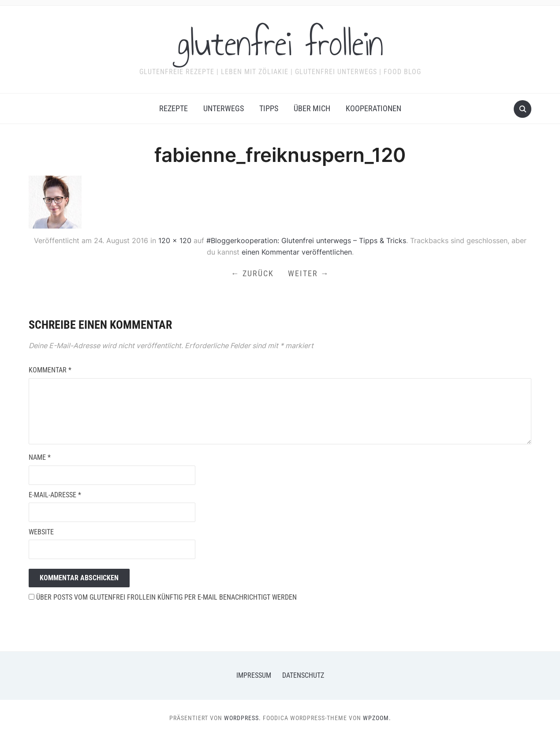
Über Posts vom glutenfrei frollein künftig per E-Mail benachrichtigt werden (163, 597)
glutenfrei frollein (280, 44)
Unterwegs (224, 108)
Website (41, 532)
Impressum (254, 675)
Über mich (312, 108)
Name (40, 457)
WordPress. (243, 718)
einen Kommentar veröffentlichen (297, 252)
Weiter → (309, 273)
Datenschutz (303, 675)
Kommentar (50, 370)
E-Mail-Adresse (55, 495)
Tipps (269, 108)
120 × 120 (175, 240)
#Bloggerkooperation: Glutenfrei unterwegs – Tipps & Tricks (306, 240)
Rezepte (174, 108)
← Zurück (252, 273)
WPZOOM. (377, 718)
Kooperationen (373, 108)
